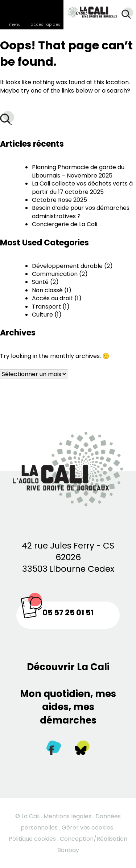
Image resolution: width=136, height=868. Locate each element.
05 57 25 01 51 (68, 613)
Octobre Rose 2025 (59, 200)
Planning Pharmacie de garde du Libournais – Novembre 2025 (78, 171)
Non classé (47, 290)
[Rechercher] (127, 15)
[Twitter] (82, 749)
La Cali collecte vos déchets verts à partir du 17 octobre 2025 (82, 188)
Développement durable (67, 266)
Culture (42, 315)
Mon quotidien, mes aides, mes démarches (68, 707)
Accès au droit (52, 298)
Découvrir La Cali (68, 667)
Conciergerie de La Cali (65, 224)
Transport (46, 307)
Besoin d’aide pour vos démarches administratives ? (81, 212)
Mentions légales (67, 816)
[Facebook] (54, 749)
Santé (40, 282)
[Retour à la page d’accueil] (89, 10)
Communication (55, 274)
